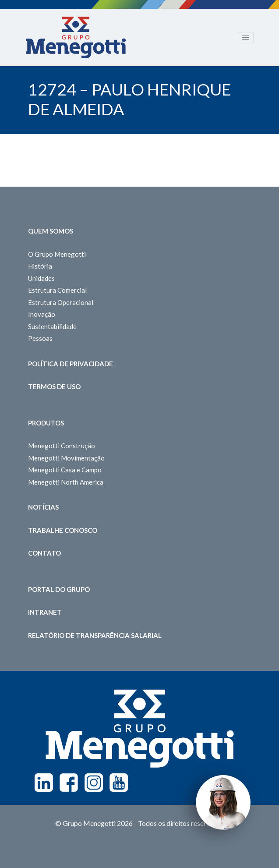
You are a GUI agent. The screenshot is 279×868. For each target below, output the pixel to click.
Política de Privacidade (71, 364)
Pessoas (40, 338)
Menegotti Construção (62, 446)
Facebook (69, 783)
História (40, 266)
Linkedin (44, 783)
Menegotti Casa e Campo (65, 470)
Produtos (46, 423)
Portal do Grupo (59, 589)
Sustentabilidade (52, 326)
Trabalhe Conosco (63, 530)
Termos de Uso (54, 386)
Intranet (45, 612)
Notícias (43, 507)
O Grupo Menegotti (57, 254)
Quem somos (51, 231)
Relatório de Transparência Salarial (95, 635)
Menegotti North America (66, 482)
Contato (44, 553)
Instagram (94, 783)
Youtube (119, 783)
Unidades (41, 278)
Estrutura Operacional (61, 302)
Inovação (42, 314)
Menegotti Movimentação (66, 458)
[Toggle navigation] (246, 38)
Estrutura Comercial (57, 290)
